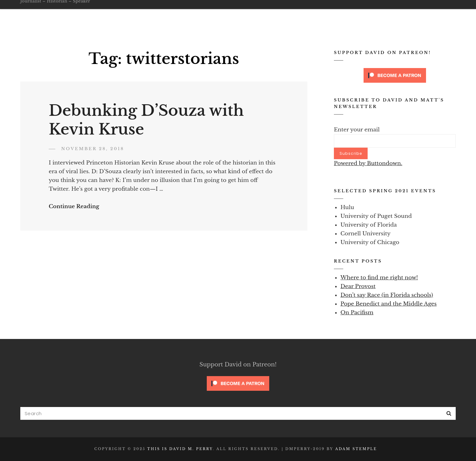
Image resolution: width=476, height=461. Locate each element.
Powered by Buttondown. (368, 163)
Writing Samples (344, 14)
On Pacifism (357, 313)
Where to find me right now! (379, 278)
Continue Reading (74, 206)
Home (178, 14)
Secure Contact (396, 14)
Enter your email (357, 130)
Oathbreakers (212, 14)
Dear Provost (358, 286)
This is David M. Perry (89, 10)
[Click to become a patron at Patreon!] (395, 75)
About (283, 14)
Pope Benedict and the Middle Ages (389, 304)
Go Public (252, 14)
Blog (307, 14)
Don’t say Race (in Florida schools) (387, 295)
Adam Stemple (356, 449)
